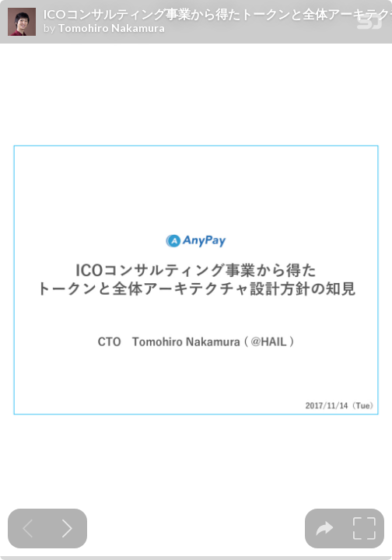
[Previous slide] (28, 528)
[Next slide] (67, 528)
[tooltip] (325, 528)
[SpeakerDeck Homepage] (369, 24)
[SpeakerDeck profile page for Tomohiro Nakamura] (22, 23)
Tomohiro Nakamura (111, 28)
